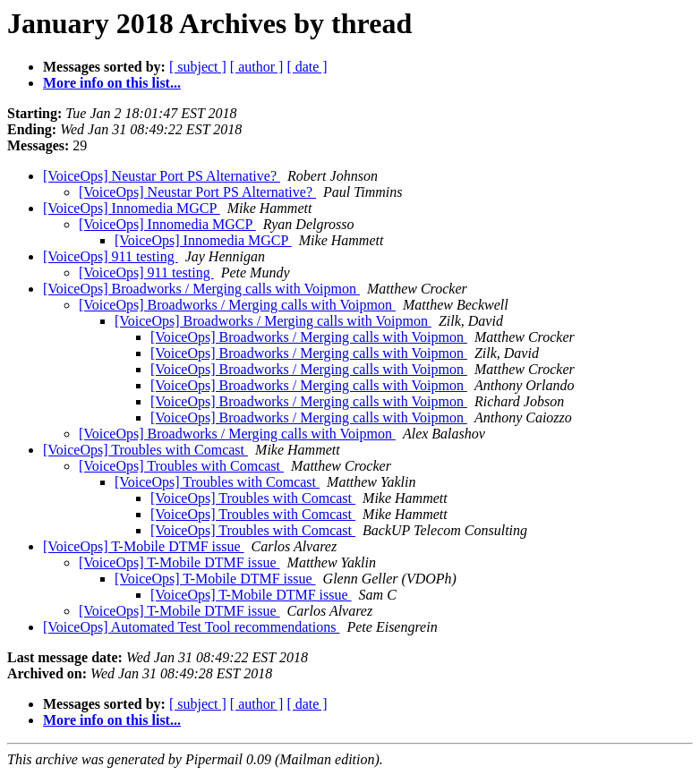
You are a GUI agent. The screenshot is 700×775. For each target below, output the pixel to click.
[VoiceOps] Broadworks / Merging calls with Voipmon (201, 289)
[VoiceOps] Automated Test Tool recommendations (191, 627)
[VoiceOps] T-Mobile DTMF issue (144, 546)
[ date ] (307, 67)
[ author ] (257, 67)
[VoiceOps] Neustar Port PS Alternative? (162, 176)
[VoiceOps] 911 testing (111, 256)
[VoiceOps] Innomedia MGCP (132, 208)
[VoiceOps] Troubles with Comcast (145, 450)
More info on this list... (112, 83)
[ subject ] (198, 67)
